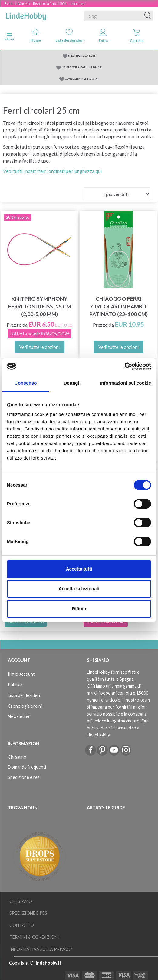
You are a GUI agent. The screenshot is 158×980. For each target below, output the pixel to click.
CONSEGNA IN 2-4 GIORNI (82, 79)
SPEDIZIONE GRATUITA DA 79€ (82, 67)
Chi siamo (17, 757)
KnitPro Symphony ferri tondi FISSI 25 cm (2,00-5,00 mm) (40, 306)
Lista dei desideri (69, 35)
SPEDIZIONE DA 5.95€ (82, 56)
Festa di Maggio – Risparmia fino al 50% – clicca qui (45, 3)
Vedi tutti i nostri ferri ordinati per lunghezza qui (52, 171)
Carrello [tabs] (137, 36)
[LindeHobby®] (26, 15)
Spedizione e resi (24, 777)
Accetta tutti (79, 569)
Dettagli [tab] (72, 383)
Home (36, 35)
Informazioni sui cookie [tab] (125, 383)
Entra (103, 36)
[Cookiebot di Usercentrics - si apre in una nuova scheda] (125, 366)
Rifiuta (79, 609)
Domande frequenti (27, 767)
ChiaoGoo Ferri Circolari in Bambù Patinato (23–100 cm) (118, 306)
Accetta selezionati (79, 589)
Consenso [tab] (26, 383)
